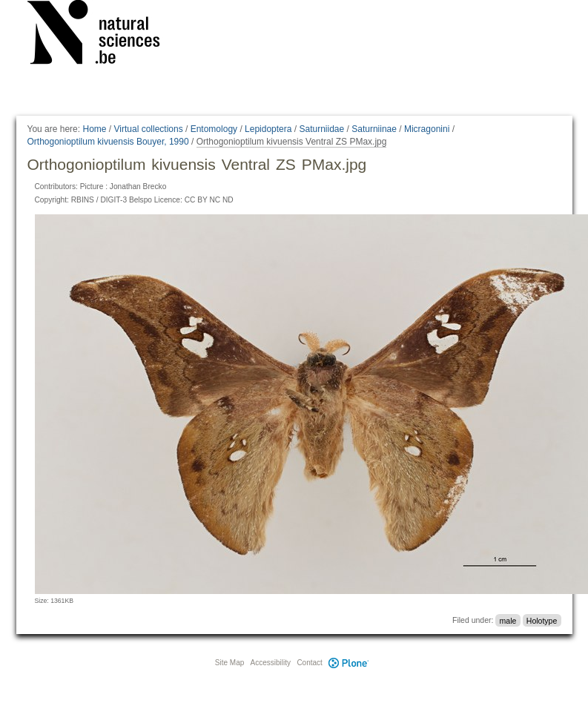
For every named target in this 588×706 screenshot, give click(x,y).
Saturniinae (374, 129)
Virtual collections (149, 129)
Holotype (542, 620)
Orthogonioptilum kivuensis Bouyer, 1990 (108, 142)
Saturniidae (321, 129)
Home (94, 129)
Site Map (229, 663)
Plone (349, 663)
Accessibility (271, 663)
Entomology (214, 129)
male (508, 620)
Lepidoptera (268, 129)
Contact (309, 663)
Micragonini (427, 129)
